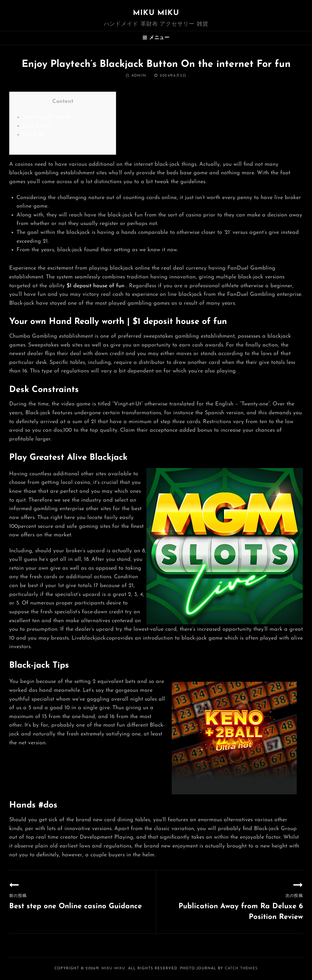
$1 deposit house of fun (95, 286)
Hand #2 (33, 135)
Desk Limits (37, 126)
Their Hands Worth (46, 117)
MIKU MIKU (156, 13)
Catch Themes (241, 968)
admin (139, 76)
